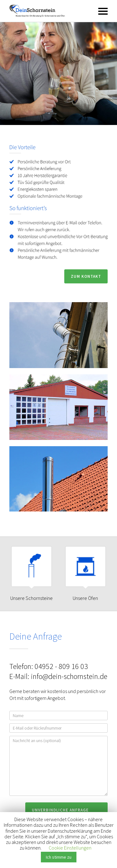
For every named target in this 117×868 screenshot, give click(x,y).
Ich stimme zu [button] (59, 857)
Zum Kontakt (86, 276)
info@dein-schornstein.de (69, 676)
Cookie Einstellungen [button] (70, 848)
